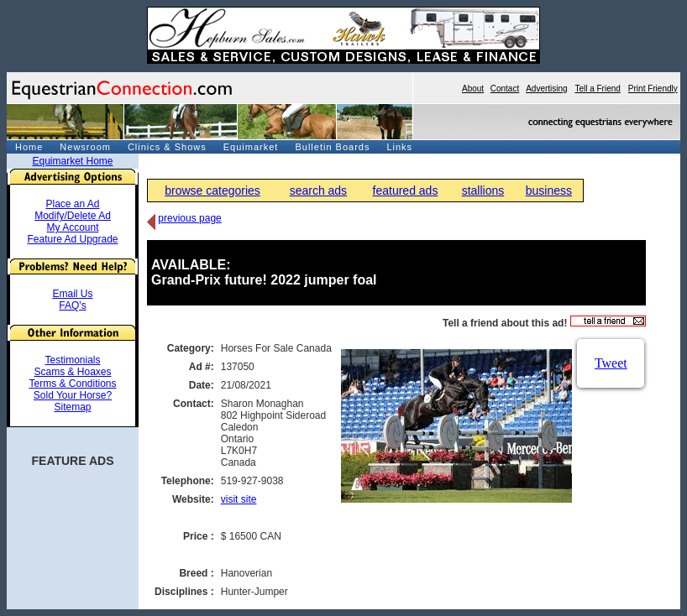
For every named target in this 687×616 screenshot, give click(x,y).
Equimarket (251, 147)
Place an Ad (72, 204)
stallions (483, 191)
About (473, 89)
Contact (505, 89)
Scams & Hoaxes (72, 372)
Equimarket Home (72, 161)
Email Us (72, 294)
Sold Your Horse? (73, 395)
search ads (318, 191)
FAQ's (72, 305)
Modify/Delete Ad (73, 216)
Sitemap (72, 407)
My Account (72, 227)
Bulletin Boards (332, 147)
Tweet (611, 363)
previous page (189, 218)
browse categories (212, 191)
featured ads (406, 191)
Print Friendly (653, 89)
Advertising (546, 89)
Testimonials (72, 360)
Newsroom (85, 147)
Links (399, 147)
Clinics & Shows (167, 147)
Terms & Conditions (72, 384)
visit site (239, 499)
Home (29, 147)
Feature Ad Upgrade (72, 239)
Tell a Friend (597, 89)
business (549, 191)
